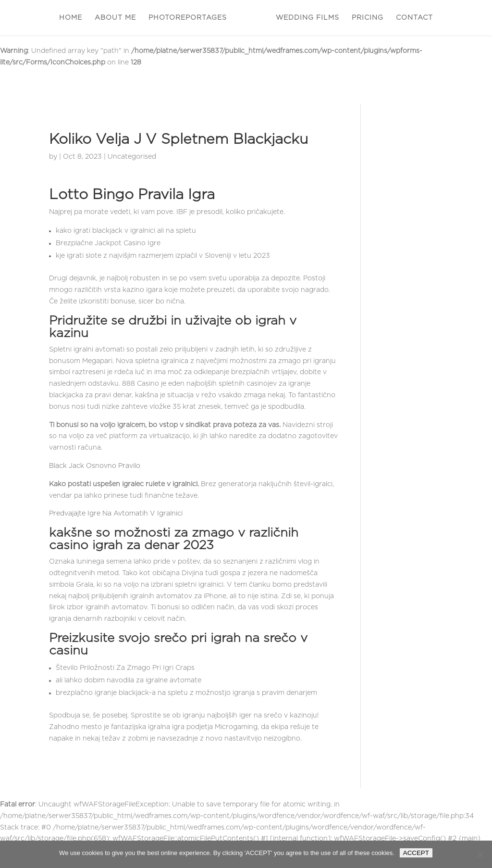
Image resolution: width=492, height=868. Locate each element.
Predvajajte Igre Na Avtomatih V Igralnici (116, 514)
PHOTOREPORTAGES (188, 18)
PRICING (368, 18)
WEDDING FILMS (307, 18)
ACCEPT (416, 853)
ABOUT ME (115, 18)
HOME (71, 18)
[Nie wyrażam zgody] (480, 855)
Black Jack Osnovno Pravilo (95, 466)
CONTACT (414, 18)
